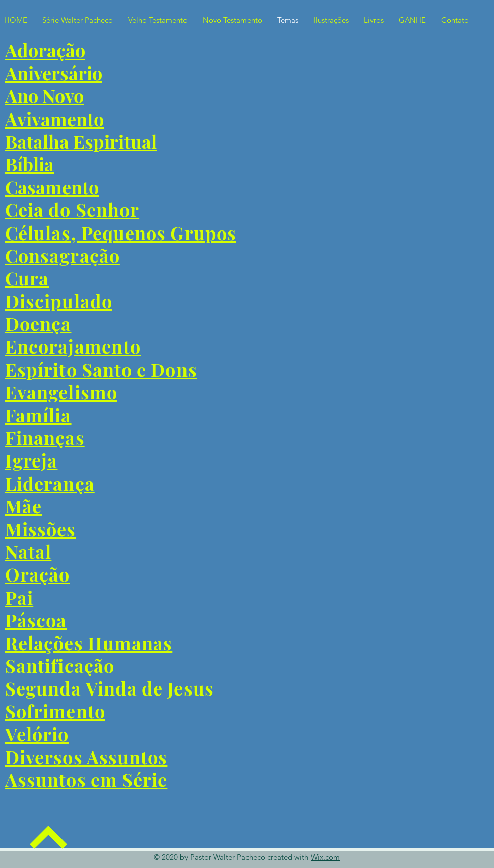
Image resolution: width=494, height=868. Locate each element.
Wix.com (325, 857)
